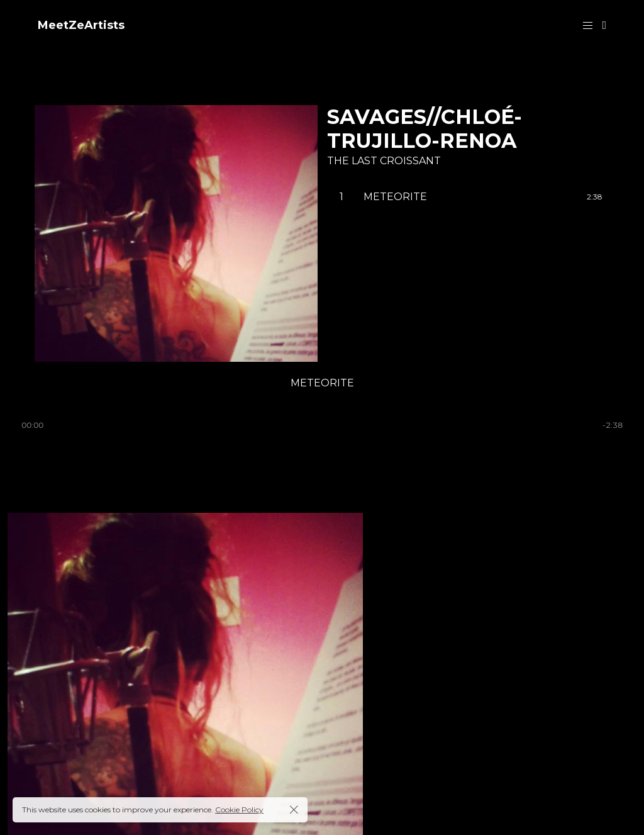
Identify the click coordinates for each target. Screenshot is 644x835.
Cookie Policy (239, 810)
